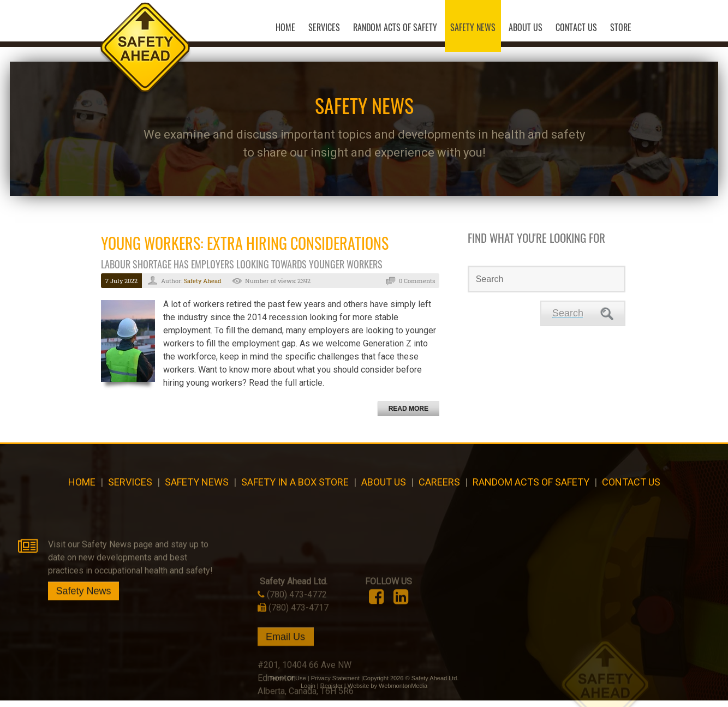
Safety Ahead (203, 286)
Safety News (197, 487)
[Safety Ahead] (132, 40)
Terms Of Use (287, 685)
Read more (408, 414)
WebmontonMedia (403, 692)
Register (332, 692)
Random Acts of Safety (531, 487)
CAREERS (439, 487)
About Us (384, 487)
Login (308, 692)
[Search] (547, 284)
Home (82, 487)
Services (130, 487)
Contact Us (631, 487)
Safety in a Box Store (295, 487)
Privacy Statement (335, 685)
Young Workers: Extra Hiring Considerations (245, 248)
